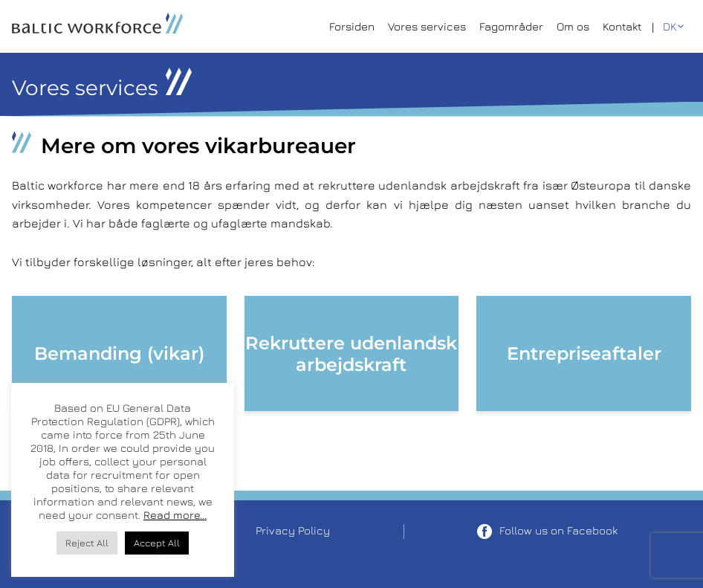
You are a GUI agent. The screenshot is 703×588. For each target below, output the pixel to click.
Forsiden (352, 26)
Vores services (427, 26)
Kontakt (622, 26)
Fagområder (511, 26)
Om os (573, 26)
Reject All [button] (87, 543)
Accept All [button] (157, 543)
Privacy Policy (293, 530)
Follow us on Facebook (547, 532)
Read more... (175, 515)
